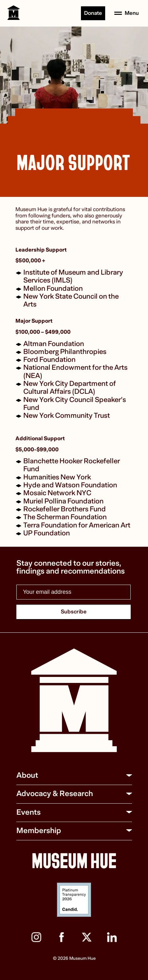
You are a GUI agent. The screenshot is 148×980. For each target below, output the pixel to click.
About (27, 775)
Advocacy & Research (55, 794)
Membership (39, 831)
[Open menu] (127, 13)
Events (28, 812)
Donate (93, 13)
